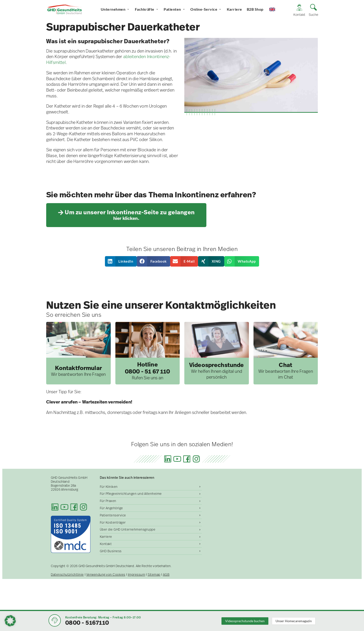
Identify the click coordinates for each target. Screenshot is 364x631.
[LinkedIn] (168, 459)
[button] (121, 261)
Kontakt (106, 544)
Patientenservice (113, 515)
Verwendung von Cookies (106, 575)
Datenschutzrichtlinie (67, 575)
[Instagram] (196, 459)
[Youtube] (177, 459)
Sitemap (154, 575)
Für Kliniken (109, 487)
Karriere (234, 9)
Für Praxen (108, 501)
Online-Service (206, 9)
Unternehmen (115, 9)
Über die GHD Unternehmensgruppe (128, 529)
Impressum (137, 575)
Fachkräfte (147, 9)
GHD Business (111, 551)
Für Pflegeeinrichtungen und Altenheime (131, 494)
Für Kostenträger (113, 522)
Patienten (175, 9)
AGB (166, 575)
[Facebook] (187, 459)
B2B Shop (255, 9)
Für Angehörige (111, 508)
